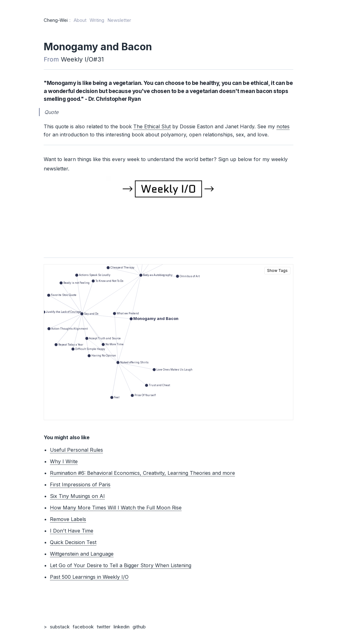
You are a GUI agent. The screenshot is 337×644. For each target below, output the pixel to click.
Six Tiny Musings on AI (77, 496)
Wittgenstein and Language (82, 554)
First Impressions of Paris (80, 484)
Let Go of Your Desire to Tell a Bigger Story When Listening (121, 565)
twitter (104, 627)
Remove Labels (68, 519)
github (139, 627)
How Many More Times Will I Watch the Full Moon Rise (116, 508)
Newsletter (119, 20)
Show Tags (277, 270)
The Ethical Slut (152, 126)
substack (60, 627)
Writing (97, 20)
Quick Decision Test (73, 542)
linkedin (122, 627)
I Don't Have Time (72, 531)
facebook (83, 627)
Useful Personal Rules (76, 450)
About (80, 20)
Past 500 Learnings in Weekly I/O (89, 577)
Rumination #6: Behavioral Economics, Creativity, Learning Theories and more (142, 473)
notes (283, 126)
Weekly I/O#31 (82, 59)
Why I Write (64, 461)
